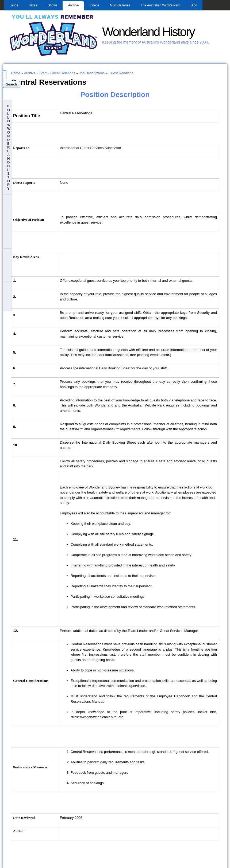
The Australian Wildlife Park (160, 5)
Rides (33, 5)
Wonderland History (148, 32)
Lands (14, 5)
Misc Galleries (120, 5)
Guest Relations (63, 73)
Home (16, 73)
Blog (194, 5)
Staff (43, 73)
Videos (94, 5)
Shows (52, 5)
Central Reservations (49, 82)
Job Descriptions (92, 73)
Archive (73, 5)
